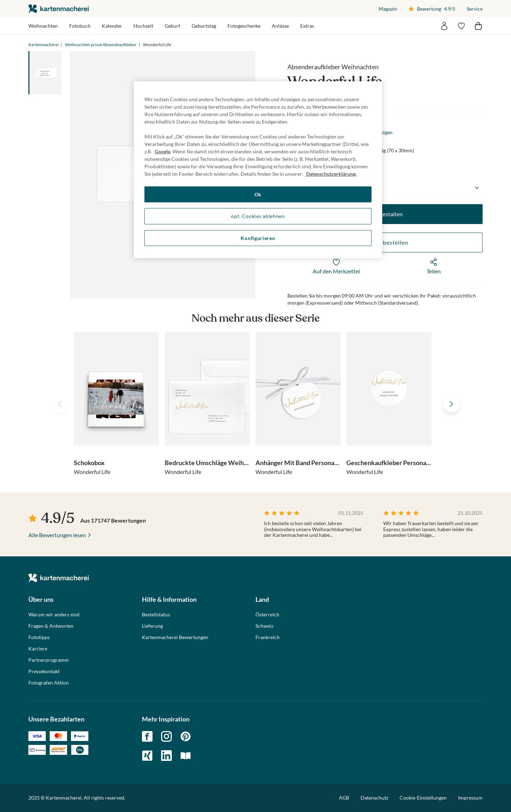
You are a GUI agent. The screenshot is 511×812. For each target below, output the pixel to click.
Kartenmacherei (43, 45)
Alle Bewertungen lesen (57, 535)
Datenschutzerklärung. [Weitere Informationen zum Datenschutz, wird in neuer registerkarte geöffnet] (331, 174)
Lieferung (152, 626)
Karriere (38, 649)
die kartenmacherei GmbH (59, 9)
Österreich (267, 615)
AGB (344, 798)
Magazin (388, 9)
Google (163, 151)
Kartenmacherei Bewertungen (175, 637)
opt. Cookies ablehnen (258, 216)
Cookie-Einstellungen (423, 798)
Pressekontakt (44, 671)
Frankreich (268, 637)
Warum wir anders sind (54, 615)
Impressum (470, 798)
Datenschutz (374, 798)
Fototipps (39, 637)
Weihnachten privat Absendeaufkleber (101, 45)
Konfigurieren (258, 238)
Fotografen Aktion (49, 683)
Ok (258, 194)
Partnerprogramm (49, 660)
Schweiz (264, 626)
